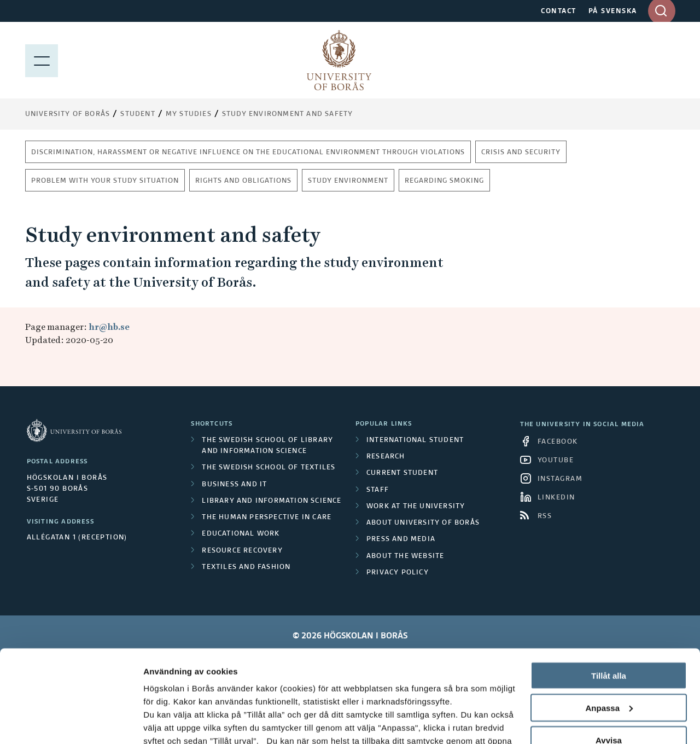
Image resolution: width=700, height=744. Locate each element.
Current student (402, 473)
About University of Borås (423, 523)
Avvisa (609, 653)
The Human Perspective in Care (267, 518)
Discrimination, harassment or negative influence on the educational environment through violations (248, 153)
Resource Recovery (242, 551)
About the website (405, 556)
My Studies (189, 114)
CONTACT (559, 11)
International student (415, 440)
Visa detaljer (168, 722)
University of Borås (68, 114)
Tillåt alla (609, 589)
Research (386, 457)
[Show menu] (42, 60)
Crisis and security (521, 153)
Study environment (348, 181)
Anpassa (609, 621)
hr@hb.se (109, 327)
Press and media (401, 539)
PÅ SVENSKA (613, 11)
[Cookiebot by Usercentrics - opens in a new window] (71, 723)
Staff (378, 490)
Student (138, 114)
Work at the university (416, 507)
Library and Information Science (272, 501)
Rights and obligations (243, 181)
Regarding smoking (444, 181)
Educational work (241, 534)
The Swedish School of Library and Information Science (267, 446)
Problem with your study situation (105, 181)
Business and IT (234, 485)
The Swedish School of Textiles (269, 468)
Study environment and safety (288, 114)
